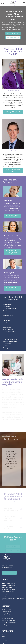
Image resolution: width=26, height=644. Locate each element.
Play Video (13, 365)
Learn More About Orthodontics (13, 216)
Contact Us (3, 3)
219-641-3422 (9, 565)
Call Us (2, 3)
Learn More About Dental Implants (13, 288)
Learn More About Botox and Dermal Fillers (13, 252)
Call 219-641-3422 (13, 33)
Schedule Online (13, 37)
